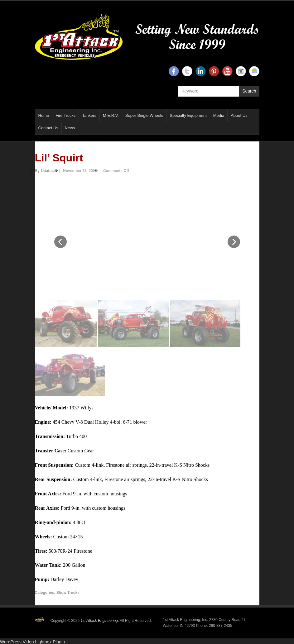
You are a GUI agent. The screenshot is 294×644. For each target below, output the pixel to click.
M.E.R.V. (111, 115)
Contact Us (48, 128)
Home (44, 115)
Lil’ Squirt (59, 158)
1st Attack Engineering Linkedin (201, 71)
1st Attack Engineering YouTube (227, 71)
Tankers (89, 115)
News (70, 128)
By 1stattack (46, 171)
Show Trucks (68, 593)
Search (249, 91)
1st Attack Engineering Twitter (187, 71)
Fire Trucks (65, 115)
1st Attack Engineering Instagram (241, 71)
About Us (239, 115)
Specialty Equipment (188, 115)
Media (219, 115)
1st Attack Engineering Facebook (174, 71)
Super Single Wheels (144, 115)
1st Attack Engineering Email (254, 71)
